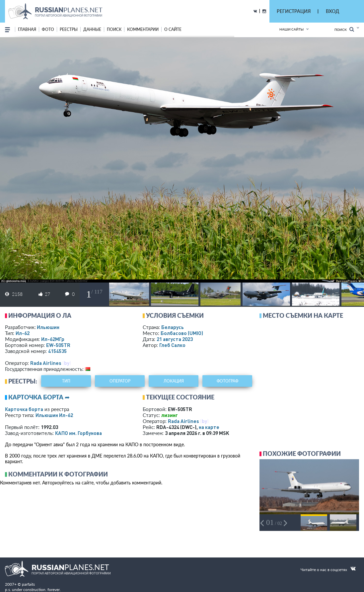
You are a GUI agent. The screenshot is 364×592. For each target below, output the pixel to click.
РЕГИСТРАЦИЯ (294, 11)
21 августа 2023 (175, 339)
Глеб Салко (172, 345)
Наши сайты (291, 29)
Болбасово (182, 333)
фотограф (227, 381)
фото (48, 29)
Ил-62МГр (53, 339)
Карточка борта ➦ (39, 397)
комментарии (143, 29)
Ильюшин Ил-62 (54, 415)
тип (66, 381)
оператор (120, 381)
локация (174, 381)
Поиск (344, 29)
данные (92, 29)
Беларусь (173, 327)
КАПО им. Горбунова (78, 433)
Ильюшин (48, 327)
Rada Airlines (46, 363)
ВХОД (332, 11)
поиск (114, 29)
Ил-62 (23, 333)
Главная (27, 29)
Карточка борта (24, 409)
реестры (69, 29)
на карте (209, 427)
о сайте (173, 29)
